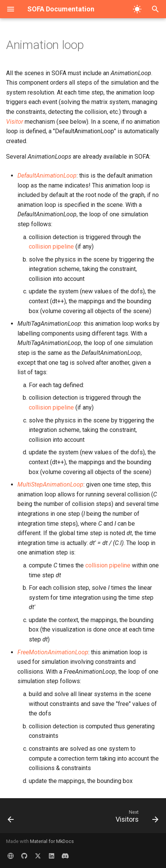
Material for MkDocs (52, 841)
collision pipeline (51, 247)
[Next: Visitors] (136, 818)
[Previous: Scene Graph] (11, 818)
